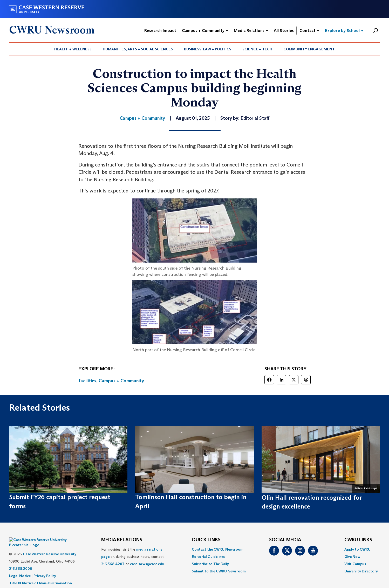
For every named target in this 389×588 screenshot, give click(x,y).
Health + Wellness (73, 49)
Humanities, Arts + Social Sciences (138, 49)
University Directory (361, 571)
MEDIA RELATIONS (122, 540)
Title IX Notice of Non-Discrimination (40, 575)
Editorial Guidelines (208, 557)
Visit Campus (355, 564)
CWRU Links (358, 540)
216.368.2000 (21, 561)
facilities (87, 381)
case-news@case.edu (147, 564)
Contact (309, 31)
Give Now (352, 557)
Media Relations (251, 31)
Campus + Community (205, 31)
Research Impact (160, 31)
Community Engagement (309, 49)
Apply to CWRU (357, 549)
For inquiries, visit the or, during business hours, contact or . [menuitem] (133, 557)
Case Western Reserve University (50, 546)
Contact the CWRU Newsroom (218, 549)
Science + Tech (257, 49)
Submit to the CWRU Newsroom (219, 571)
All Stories (284, 31)
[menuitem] (73, 49)
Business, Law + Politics (208, 49)
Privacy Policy (45, 568)
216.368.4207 (113, 564)
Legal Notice (20, 568)
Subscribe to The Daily (210, 564)
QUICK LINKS (206, 540)
